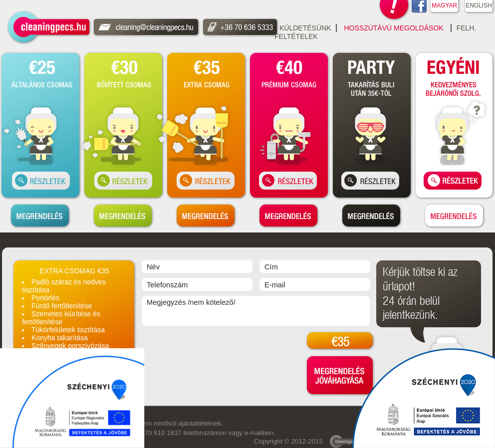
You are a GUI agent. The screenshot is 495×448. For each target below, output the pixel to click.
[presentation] (218, 350)
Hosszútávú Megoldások (393, 28)
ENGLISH (479, 5)
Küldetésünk (305, 28)
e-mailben (259, 433)
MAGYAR (444, 5)
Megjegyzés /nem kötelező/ (256, 311)
